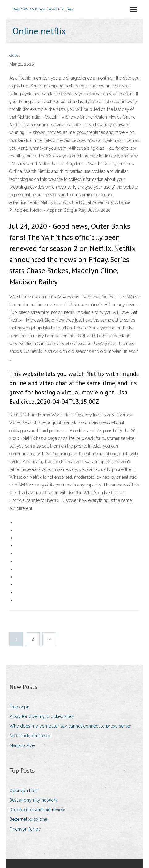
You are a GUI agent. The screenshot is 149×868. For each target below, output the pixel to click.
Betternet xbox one (28, 819)
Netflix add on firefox (30, 736)
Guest (15, 55)
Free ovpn (19, 707)
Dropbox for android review (37, 810)
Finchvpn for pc (25, 829)
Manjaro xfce (22, 745)
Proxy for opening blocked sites (41, 716)
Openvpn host (23, 791)
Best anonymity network (33, 800)
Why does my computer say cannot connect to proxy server (70, 726)
